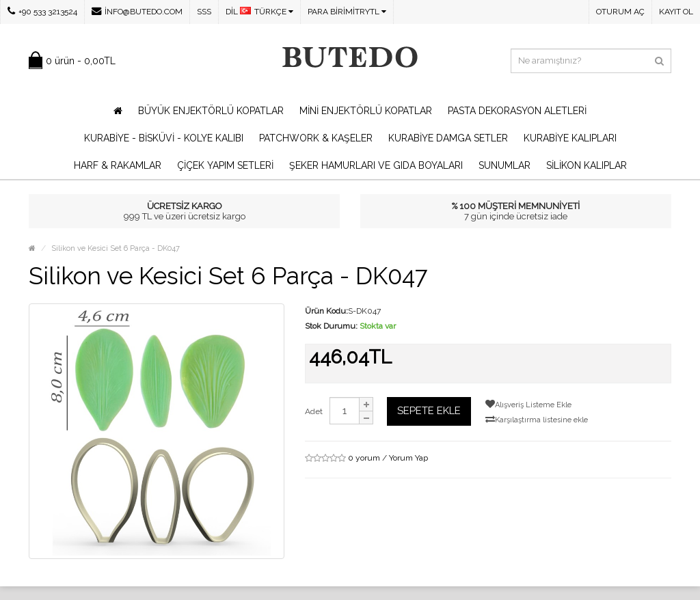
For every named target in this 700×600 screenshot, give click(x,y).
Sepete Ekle (429, 411)
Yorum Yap (408, 458)
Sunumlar (504, 165)
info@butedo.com (137, 11)
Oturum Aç (620, 12)
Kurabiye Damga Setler (448, 138)
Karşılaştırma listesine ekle (537, 419)
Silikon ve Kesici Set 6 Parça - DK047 (116, 248)
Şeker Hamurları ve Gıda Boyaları (376, 165)
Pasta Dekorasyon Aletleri (517, 111)
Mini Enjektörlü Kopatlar (366, 111)
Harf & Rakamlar (118, 165)
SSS (204, 12)
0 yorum (364, 458)
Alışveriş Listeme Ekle (528, 404)
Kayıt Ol (676, 12)
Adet (314, 411)
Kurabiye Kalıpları (570, 138)
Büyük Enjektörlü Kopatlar (211, 111)
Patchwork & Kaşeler (316, 138)
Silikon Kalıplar (587, 165)
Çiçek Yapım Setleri (225, 165)
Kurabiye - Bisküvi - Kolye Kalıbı (164, 138)
